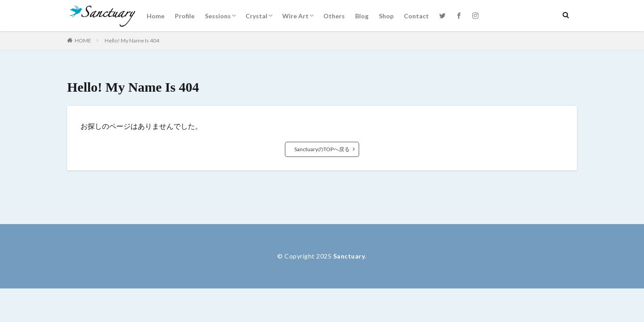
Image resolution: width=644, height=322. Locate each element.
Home (156, 16)
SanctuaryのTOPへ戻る (322, 149)
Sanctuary (349, 256)
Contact (416, 16)
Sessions (218, 16)
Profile (185, 16)
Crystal (256, 16)
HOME (83, 40)
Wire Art (295, 16)
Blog (362, 16)
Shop (386, 16)
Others (334, 16)
